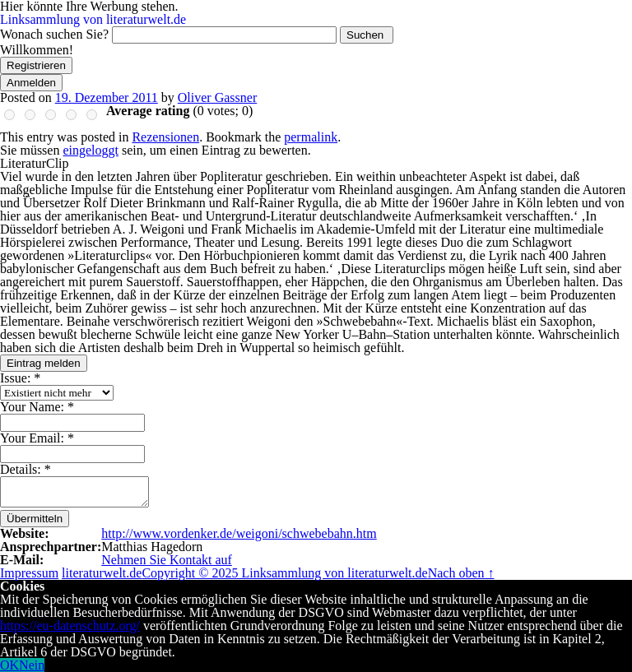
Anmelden (31, 83)
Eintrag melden (44, 363)
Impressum (29, 573)
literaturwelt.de (102, 573)
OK (9, 665)
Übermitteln (35, 519)
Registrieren (36, 65)
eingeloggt (91, 150)
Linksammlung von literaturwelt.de (93, 19)
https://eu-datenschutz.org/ (70, 626)
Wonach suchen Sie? (54, 34)
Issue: (20, 378)
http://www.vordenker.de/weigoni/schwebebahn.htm (239, 533)
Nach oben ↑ (461, 573)
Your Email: (37, 438)
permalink (311, 137)
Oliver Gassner (217, 97)
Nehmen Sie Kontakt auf (167, 560)
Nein (32, 665)
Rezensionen (165, 137)
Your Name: (37, 407)
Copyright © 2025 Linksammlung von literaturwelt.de (284, 573)
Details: (26, 469)
